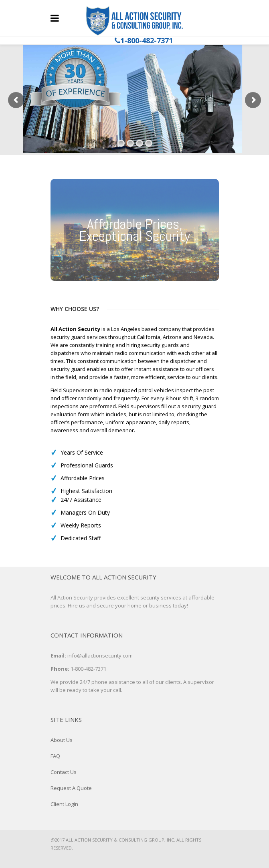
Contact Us (64, 772)
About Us (62, 740)
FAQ (55, 756)
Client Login (64, 804)
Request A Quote (71, 788)
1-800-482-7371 (147, 40)
